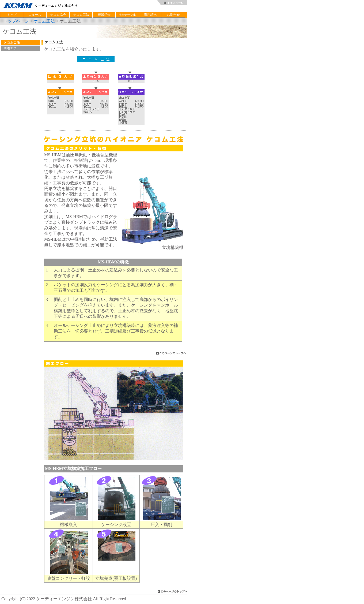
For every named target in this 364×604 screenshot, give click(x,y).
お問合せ (173, 15)
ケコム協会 (58, 15)
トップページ (16, 21)
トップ (12, 15)
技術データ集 (127, 15)
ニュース (35, 15)
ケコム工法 (81, 15)
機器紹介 (104, 15)
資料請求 (150, 15)
